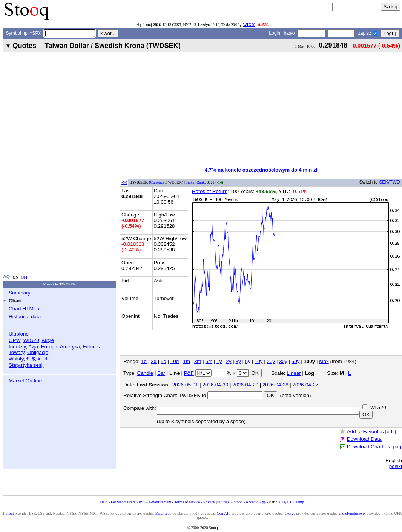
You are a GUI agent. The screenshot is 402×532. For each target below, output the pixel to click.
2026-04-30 (215, 385)
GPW (15, 340)
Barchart (162, 513)
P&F (189, 373)
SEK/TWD (389, 182)
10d (175, 361)
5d (163, 361)
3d (154, 361)
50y (296, 361)
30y (283, 361)
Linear (294, 373)
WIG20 (249, 25)
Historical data (25, 317)
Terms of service (187, 502)
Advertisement (160, 502)
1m (186, 361)
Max (324, 361)
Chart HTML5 (24, 309)
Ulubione (19, 334)
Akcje (48, 340)
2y (229, 361)
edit (391, 432)
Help (104, 502)
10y (259, 361)
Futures (91, 347)
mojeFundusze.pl (353, 513)
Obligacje (38, 352)
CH (291, 502)
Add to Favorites (365, 432)
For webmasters (123, 502)
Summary (20, 293)
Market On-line (25, 381)
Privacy (209, 502)
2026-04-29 (245, 385)
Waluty (16, 359)
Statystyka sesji (26, 365)
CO (283, 502)
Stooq (238, 502)
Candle (145, 373)
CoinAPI (224, 513)
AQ (6, 277)
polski (396, 466)
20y (271, 361)
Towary (17, 352)
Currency (157, 182)
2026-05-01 (185, 385)
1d (144, 361)
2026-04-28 (275, 385)
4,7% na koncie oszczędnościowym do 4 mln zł (261, 170)
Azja (33, 347)
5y (248, 361)
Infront (8, 513)
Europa (49, 347)
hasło (289, 33)
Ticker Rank (195, 182)
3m (198, 361)
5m (209, 361)
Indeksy (17, 347)
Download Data (364, 439)
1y (219, 361)
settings (223, 502)
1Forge (290, 513)
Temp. (300, 502)
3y (238, 361)
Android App (256, 502)
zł (45, 359)
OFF (25, 277)
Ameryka (70, 347)
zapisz (365, 33)
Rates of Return (210, 191)
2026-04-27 (306, 385)
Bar (161, 373)
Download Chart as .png (374, 447)
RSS (142, 502)
